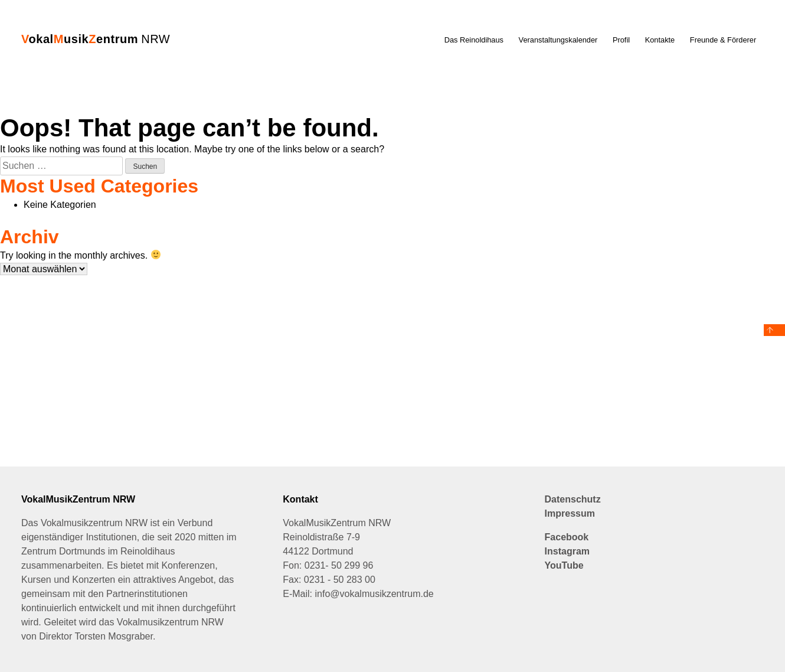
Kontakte (660, 40)
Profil (621, 40)
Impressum (570, 513)
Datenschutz (573, 499)
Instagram (567, 551)
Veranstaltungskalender (558, 40)
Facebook (567, 537)
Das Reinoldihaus (474, 40)
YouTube (564, 565)
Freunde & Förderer (723, 40)
